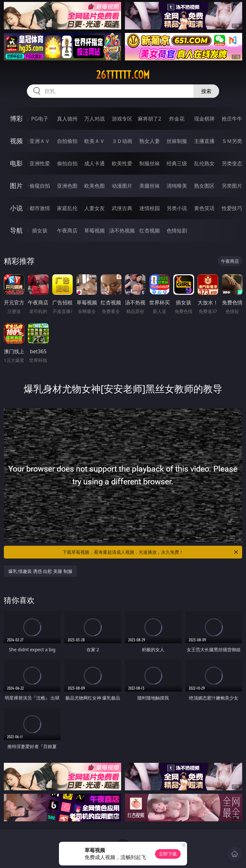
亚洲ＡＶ (40, 141)
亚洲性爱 (40, 163)
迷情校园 (150, 208)
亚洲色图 (67, 186)
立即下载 (168, 854)
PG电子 (40, 119)
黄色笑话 (204, 208)
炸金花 (177, 119)
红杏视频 (150, 231)
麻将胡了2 (149, 119)
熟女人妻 (150, 141)
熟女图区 (204, 186)
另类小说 (177, 208)
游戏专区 (122, 119)
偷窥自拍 (40, 186)
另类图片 (232, 186)
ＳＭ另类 (232, 141)
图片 (16, 186)
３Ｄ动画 (122, 141)
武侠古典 (122, 208)
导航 (16, 230)
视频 (16, 141)
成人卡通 (94, 163)
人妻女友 (94, 208)
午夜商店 (67, 231)
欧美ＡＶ (94, 141)
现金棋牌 (204, 119)
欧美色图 (94, 186)
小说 (16, 208)
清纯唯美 (177, 186)
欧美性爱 (122, 163)
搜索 (206, 91)
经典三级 (177, 163)
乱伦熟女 (204, 163)
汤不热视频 (122, 231)
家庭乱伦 (67, 208)
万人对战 (94, 119)
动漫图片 (122, 186)
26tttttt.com (123, 75)
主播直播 (204, 141)
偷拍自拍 (67, 163)
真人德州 (67, 119)
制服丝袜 (150, 163)
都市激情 (40, 208)
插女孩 (40, 231)
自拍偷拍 (67, 141)
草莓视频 (94, 231)
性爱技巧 (232, 208)
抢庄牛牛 (232, 119)
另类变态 (232, 163)
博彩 (16, 118)
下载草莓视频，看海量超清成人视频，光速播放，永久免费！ (151, 552)
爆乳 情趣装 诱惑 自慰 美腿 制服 (40, 571)
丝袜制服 (177, 141)
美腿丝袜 (150, 186)
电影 (16, 163)
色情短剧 (177, 231)
